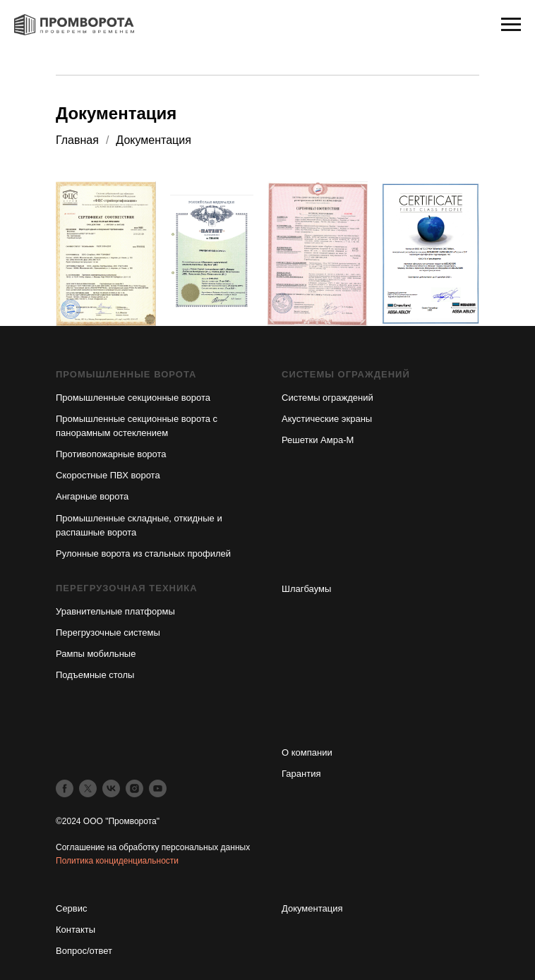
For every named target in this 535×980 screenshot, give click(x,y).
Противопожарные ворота (111, 454)
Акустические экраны (327, 419)
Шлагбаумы (306, 589)
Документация (312, 908)
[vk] (111, 788)
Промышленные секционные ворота (133, 398)
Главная (77, 140)
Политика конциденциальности (117, 861)
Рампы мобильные (96, 654)
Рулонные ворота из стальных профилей (143, 553)
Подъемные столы (95, 675)
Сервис (72, 908)
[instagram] (134, 788)
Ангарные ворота (92, 496)
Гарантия (301, 774)
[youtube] (158, 788)
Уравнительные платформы (115, 611)
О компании (307, 752)
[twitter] (88, 788)
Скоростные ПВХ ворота (108, 475)
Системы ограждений (327, 398)
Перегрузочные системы (108, 633)
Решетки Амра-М (318, 440)
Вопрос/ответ (84, 951)
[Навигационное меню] (511, 25)
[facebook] (65, 788)
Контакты (76, 930)
